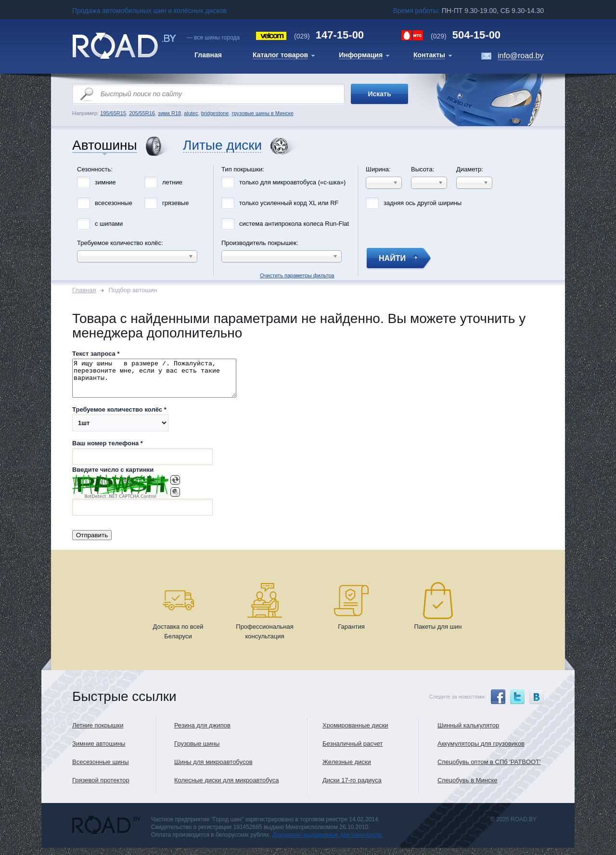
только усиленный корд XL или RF (289, 203)
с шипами (109, 224)
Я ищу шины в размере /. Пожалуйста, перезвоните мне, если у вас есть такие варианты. (164, 382)
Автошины (105, 146)
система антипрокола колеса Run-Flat (294, 224)
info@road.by (520, 56)
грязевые (175, 203)
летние (172, 182)
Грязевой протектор (101, 787)
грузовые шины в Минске (262, 113)
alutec (191, 113)
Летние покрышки (98, 732)
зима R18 (169, 113)
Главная (84, 290)
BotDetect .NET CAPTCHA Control (120, 504)
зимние (105, 182)
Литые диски (222, 146)
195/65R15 (113, 113)
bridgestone (215, 113)
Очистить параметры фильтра (308, 163)
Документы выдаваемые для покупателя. (328, 842)
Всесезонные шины (101, 769)
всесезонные (114, 203)
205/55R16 (142, 113)
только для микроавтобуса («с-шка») (292, 182)
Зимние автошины (99, 751)
